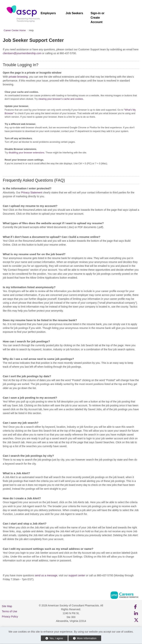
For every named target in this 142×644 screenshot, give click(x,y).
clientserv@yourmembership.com (22, 53)
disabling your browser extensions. (27, 153)
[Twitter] (136, 620)
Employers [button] (48, 13)
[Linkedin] (136, 613)
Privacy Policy (10, 617)
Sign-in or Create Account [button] (98, 18)
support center (77, 575)
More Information (85, 638)
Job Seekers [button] (74, 13)
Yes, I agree (54, 638)
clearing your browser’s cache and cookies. (61, 99)
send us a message (46, 575)
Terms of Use (9, 611)
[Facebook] (136, 607)
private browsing (18, 77)
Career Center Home (15, 30)
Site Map (7, 606)
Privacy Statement (32, 192)
